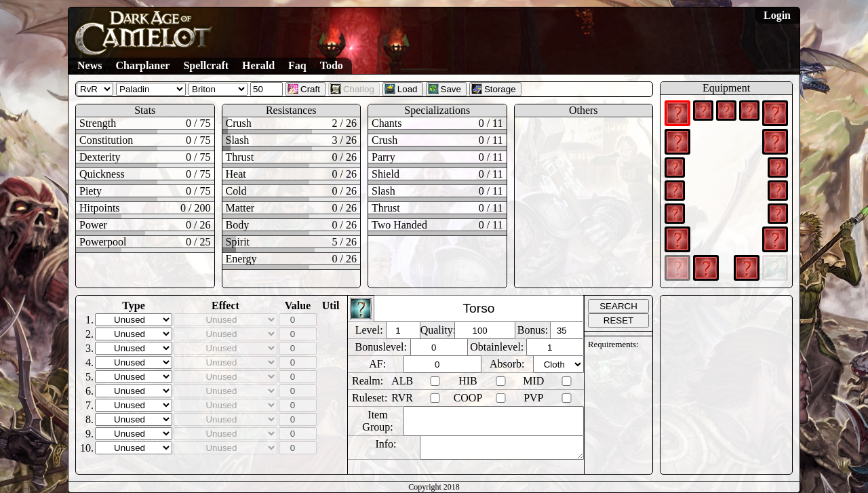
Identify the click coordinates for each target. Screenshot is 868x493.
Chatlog (352, 89)
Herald (258, 65)
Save (445, 89)
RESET (618, 320)
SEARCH (618, 306)
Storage (494, 89)
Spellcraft (206, 65)
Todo (332, 65)
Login (777, 15)
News (90, 65)
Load (401, 89)
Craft (304, 89)
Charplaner (142, 65)
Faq (297, 65)
